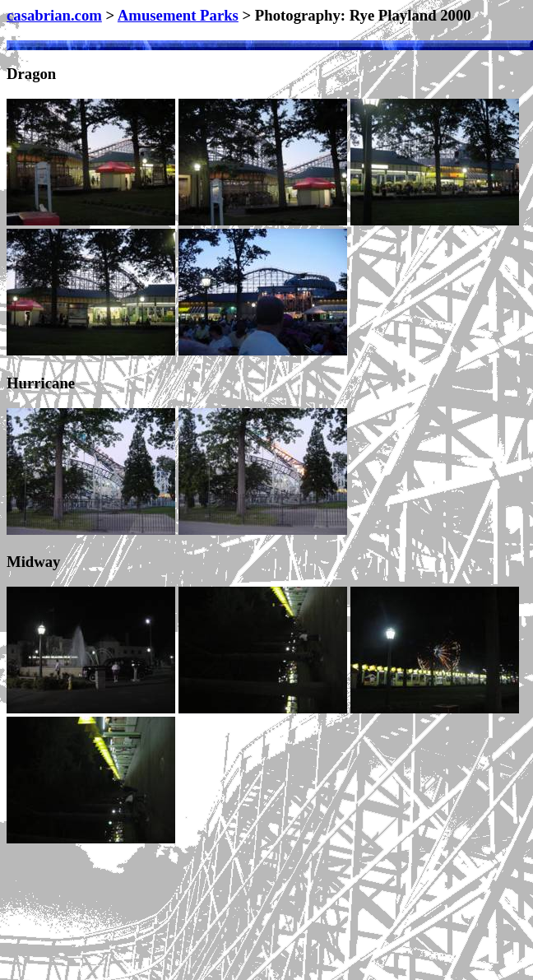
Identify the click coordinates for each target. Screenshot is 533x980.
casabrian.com (54, 15)
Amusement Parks (178, 15)
